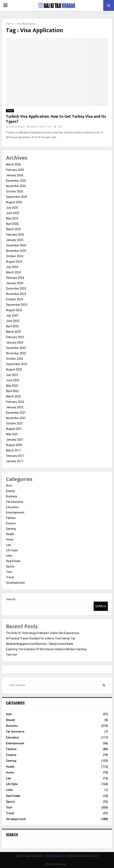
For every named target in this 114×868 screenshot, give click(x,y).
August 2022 (14, 369)
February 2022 (15, 402)
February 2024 (15, 278)
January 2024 (15, 283)
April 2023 (12, 326)
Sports (10, 566)
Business (12, 496)
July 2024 (12, 267)
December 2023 (16, 289)
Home (10, 540)
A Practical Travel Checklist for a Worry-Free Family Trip (41, 638)
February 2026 (15, 170)
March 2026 (13, 164)
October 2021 (15, 423)
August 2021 (14, 429)
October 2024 (15, 256)
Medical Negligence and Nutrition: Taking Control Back (40, 644)
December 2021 (16, 413)
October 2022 (15, 359)
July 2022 (12, 375)
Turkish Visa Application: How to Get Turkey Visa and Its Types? (56, 119)
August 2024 (14, 262)
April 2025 (12, 224)
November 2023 (16, 294)
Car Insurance (15, 502)
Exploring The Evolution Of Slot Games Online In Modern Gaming (46, 649)
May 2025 (12, 218)
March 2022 (13, 396)
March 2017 (13, 450)
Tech (9, 572)
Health (10, 534)
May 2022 (12, 386)
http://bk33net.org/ (56, 864)
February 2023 (15, 337)
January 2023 (15, 342)
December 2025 (16, 181)
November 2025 (16, 186)
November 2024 (16, 251)
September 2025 (17, 197)
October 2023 (15, 299)
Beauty (10, 491)
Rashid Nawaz (17, 127)
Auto (9, 486)
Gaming (11, 529)
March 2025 (13, 229)
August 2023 (14, 310)
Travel (10, 111)
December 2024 (16, 245)
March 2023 (13, 332)
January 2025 (15, 240)
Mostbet (94, 856)
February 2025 (15, 235)
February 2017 (15, 456)
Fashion (11, 518)
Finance (11, 523)
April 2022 (12, 391)
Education (12, 507)
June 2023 (13, 321)
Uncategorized (15, 583)
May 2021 (12, 434)
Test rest (12, 655)
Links (9, 556)
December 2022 (16, 348)
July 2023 (12, 316)
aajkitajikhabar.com (56, 856)
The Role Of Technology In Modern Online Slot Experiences (43, 633)
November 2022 (16, 353)
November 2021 (16, 418)
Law (9, 545)
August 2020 (14, 445)
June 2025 (13, 213)
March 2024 (13, 272)
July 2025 (12, 208)
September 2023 (17, 305)
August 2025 (14, 202)
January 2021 (15, 440)
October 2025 (15, 191)
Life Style (12, 550)
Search (11, 599)
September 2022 (17, 364)
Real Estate (13, 561)
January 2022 (15, 407)
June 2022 (13, 380)
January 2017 (15, 461)
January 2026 (15, 175)
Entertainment (15, 513)
